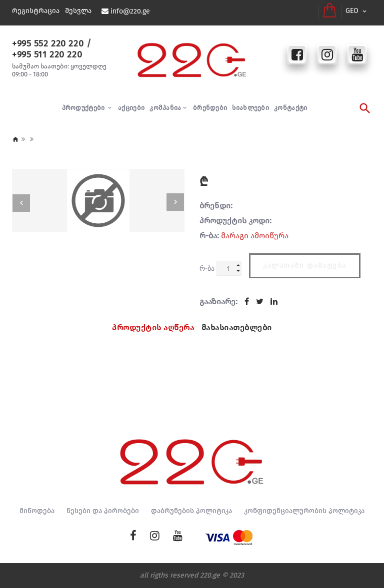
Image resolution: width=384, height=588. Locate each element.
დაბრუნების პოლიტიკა (191, 511)
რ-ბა (207, 268)
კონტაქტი (290, 108)
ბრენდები (210, 108)
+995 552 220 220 (47, 43)
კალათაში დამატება (305, 266)
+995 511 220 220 (47, 54)
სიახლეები (250, 108)
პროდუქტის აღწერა (153, 327)
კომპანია (165, 108)
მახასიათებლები (237, 327)
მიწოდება (37, 511)
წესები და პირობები (103, 511)
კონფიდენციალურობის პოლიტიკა (304, 511)
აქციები (131, 108)
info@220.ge (130, 11)
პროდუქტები (84, 108)
